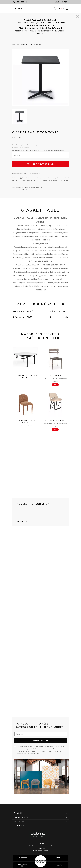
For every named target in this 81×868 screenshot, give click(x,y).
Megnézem (22, 522)
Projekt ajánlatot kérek (40, 164)
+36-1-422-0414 (42, 848)
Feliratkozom (40, 741)
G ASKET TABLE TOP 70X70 (31, 45)
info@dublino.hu (43, 851)
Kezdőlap (16, 45)
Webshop (61, 2)
